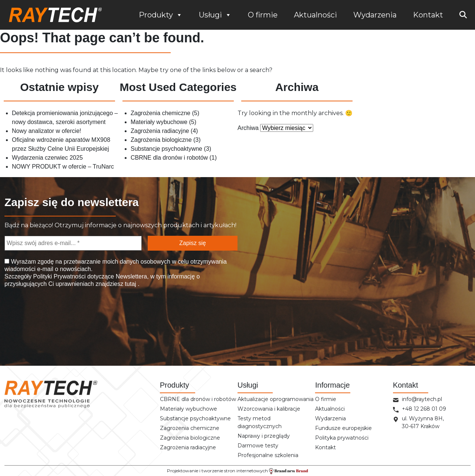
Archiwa (248, 128)
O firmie (263, 15)
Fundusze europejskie (343, 428)
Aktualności (315, 15)
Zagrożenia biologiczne (161, 140)
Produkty (161, 15)
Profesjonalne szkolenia (268, 455)
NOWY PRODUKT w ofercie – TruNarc (63, 167)
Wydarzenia (375, 15)
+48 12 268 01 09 (424, 409)
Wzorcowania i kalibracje (269, 409)
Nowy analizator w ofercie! (47, 131)
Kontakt (428, 15)
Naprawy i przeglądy (264, 436)
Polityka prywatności (342, 438)
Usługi (215, 15)
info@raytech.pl (422, 399)
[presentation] (42, 320)
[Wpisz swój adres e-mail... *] (73, 243)
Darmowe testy (258, 446)
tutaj (130, 284)
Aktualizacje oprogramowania (276, 399)
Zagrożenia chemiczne (160, 113)
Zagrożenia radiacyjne (160, 131)
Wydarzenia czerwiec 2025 (47, 158)
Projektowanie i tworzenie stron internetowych (237, 471)
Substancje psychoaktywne (166, 149)
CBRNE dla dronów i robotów (169, 158)
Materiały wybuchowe (159, 122)
